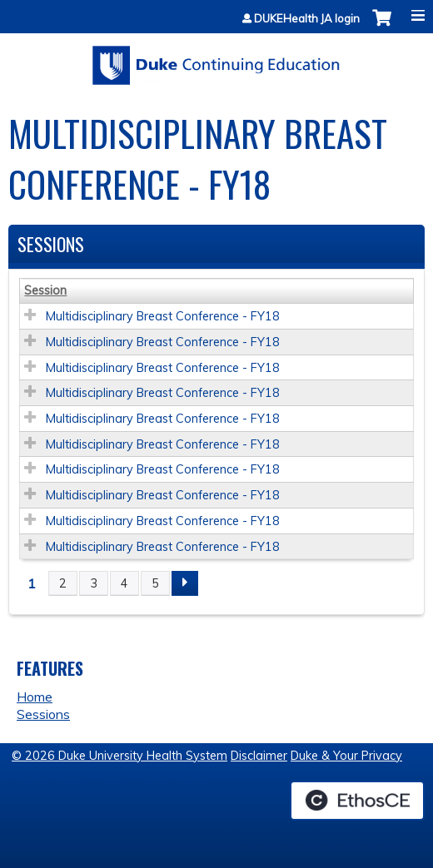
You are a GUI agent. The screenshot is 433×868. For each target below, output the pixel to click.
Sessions (43, 714)
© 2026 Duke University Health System (119, 756)
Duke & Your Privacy (346, 756)
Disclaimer (259, 756)
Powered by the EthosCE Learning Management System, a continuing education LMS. (357, 801)
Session (45, 290)
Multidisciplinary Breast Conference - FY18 (163, 316)
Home (35, 697)
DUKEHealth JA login (307, 19)
